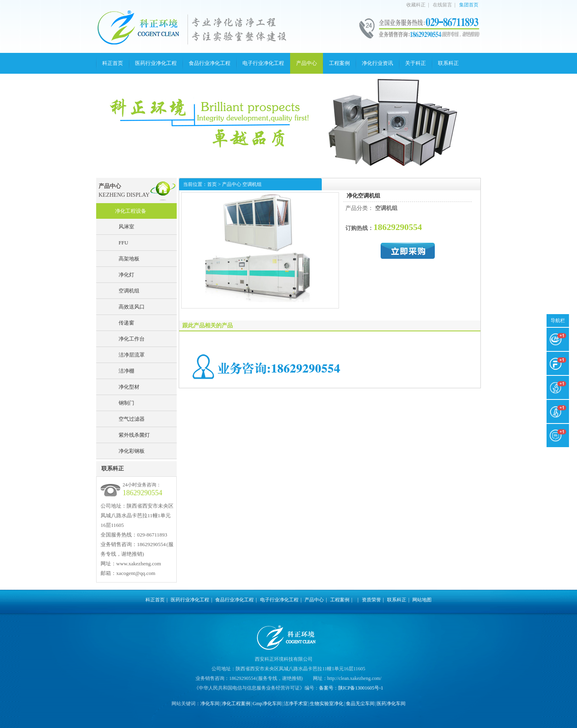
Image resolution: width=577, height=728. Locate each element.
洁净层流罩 (132, 355)
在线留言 (442, 5)
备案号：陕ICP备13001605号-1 (351, 688)
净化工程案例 (236, 704)
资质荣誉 (371, 600)
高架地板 (129, 259)
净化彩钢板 (132, 451)
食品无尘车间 (360, 704)
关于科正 (416, 63)
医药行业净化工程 (156, 63)
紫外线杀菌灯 (134, 435)
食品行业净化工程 (210, 63)
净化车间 (210, 704)
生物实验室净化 (327, 704)
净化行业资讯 (377, 63)
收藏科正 (416, 5)
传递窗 (126, 323)
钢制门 (126, 403)
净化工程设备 (131, 211)
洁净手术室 (296, 704)
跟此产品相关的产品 (208, 326)
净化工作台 (132, 339)
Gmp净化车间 (267, 704)
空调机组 (129, 291)
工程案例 (339, 63)
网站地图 (422, 600)
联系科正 (448, 63)
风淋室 (126, 227)
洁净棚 (126, 371)
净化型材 (129, 387)
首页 (212, 184)
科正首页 (113, 63)
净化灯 (126, 275)
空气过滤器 (132, 419)
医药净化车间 (391, 704)
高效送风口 (132, 307)
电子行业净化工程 (263, 63)
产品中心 (307, 63)
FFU (123, 243)
